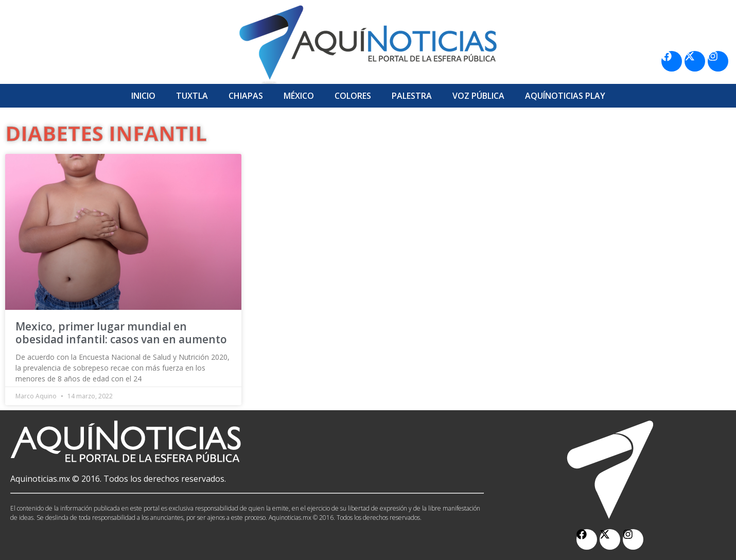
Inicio (143, 96)
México (299, 96)
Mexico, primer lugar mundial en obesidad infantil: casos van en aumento (121, 333)
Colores (353, 96)
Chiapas (246, 96)
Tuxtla (192, 96)
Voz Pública (478, 96)
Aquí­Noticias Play (565, 96)
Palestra (412, 96)
